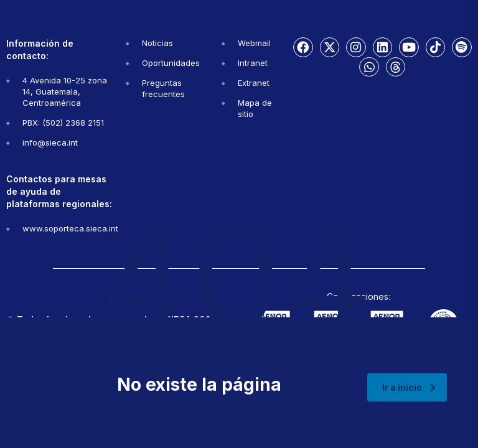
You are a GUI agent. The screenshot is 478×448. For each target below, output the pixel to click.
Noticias (157, 43)
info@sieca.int (50, 142)
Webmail (254, 43)
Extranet (254, 83)
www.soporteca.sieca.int (70, 228)
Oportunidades (171, 63)
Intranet (253, 63)
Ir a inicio (409, 387)
